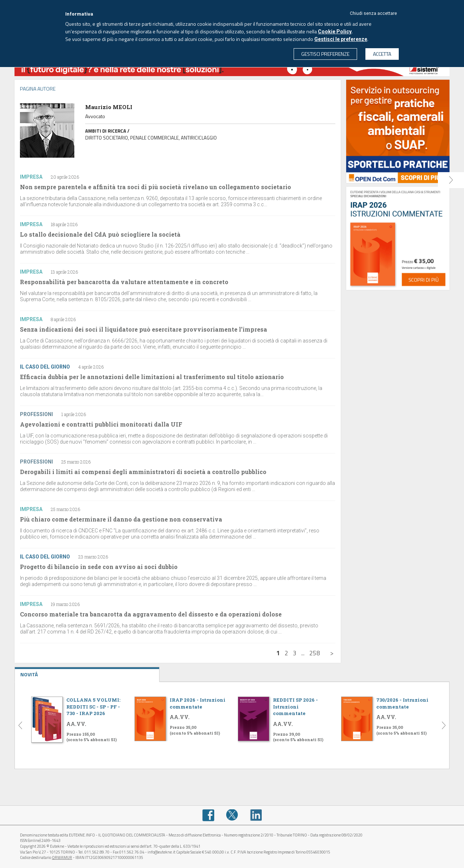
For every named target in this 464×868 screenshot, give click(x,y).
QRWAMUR (62, 857)
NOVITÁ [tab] (87, 673)
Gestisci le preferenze (341, 39)
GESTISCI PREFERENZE (325, 54)
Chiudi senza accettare (373, 13)
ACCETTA (382, 54)
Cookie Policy (335, 32)
